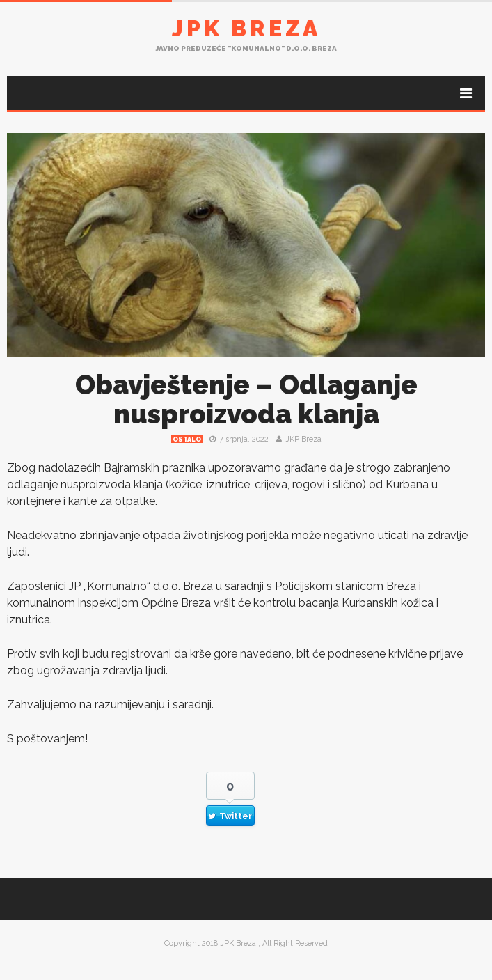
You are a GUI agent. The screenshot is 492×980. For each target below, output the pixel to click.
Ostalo (187, 440)
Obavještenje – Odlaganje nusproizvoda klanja (246, 399)
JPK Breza (246, 28)
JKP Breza (303, 439)
